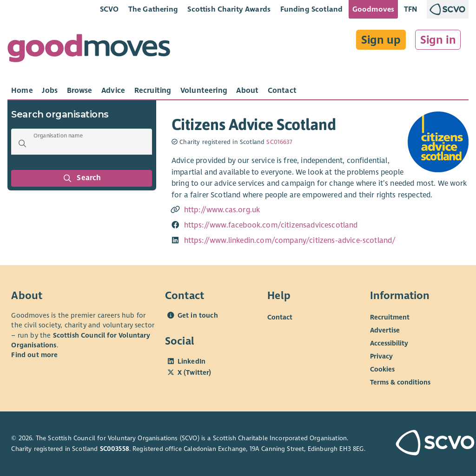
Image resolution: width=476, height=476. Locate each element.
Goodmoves (373, 9)
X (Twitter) (195, 372)
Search (82, 178)
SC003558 (115, 449)
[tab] (22, 91)
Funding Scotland (312, 9)
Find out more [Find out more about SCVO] (34, 355)
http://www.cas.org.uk (222, 210)
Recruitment (390, 317)
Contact (280, 317)
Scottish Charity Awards (229, 9)
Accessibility (389, 343)
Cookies (382, 369)
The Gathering (153, 9)
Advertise (385, 330)
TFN (411, 9)
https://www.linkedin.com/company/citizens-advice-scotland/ (290, 241)
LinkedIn (192, 361)
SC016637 (279, 142)
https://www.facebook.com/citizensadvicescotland (271, 225)
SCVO (109, 9)
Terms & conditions (400, 382)
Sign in (438, 40)
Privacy (381, 356)
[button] (22, 143)
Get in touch (198, 315)
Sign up (381, 40)
